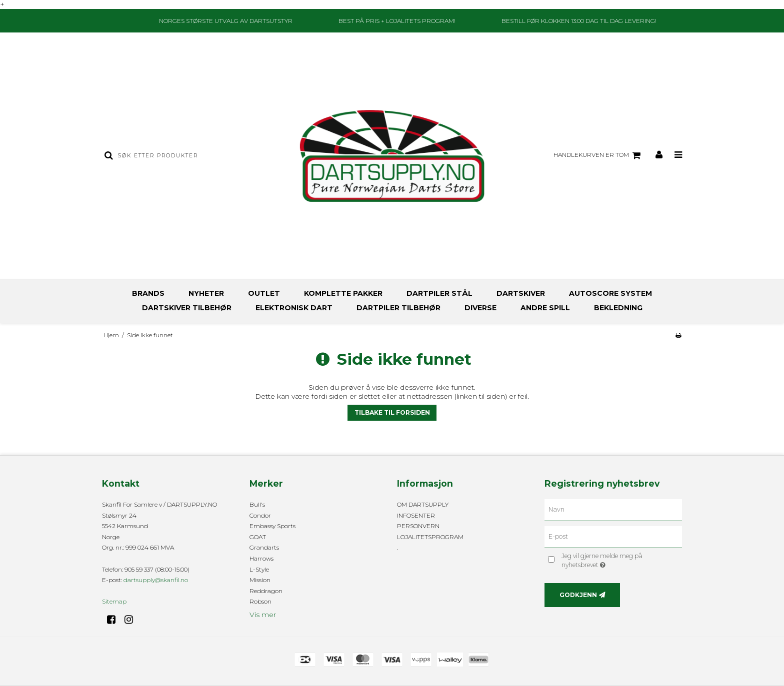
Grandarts (264, 547)
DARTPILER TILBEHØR (398, 308)
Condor (260, 515)
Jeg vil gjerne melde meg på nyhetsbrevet (619, 560)
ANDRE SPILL (545, 308)
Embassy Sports (272, 526)
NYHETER (206, 293)
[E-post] (613, 537)
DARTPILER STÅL (439, 293)
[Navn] (613, 510)
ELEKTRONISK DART (294, 308)
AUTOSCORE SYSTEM (610, 293)
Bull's (257, 504)
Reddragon (266, 591)
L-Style (259, 569)
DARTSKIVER (521, 293)
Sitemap (114, 601)
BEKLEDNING (618, 308)
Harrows (261, 558)
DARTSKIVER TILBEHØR (187, 308)
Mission (260, 580)
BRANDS (148, 293)
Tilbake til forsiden (392, 412)
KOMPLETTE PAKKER (343, 293)
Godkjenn (578, 595)
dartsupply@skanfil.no (156, 580)
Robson (260, 601)
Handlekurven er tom (598, 155)
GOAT (258, 537)
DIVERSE (480, 308)
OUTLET (264, 293)
